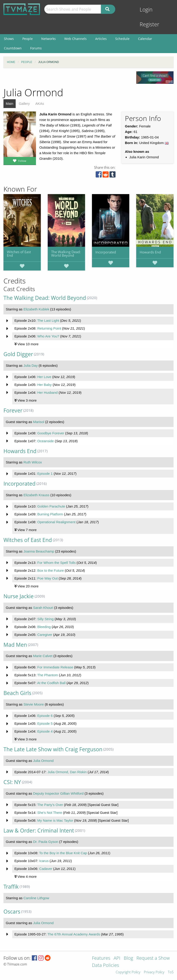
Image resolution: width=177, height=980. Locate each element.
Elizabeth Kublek (36, 309)
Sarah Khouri (43, 608)
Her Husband (47, 392)
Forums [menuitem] (36, 48)
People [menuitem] (28, 39)
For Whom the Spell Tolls (56, 563)
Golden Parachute (51, 506)
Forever (13, 410)
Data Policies (105, 966)
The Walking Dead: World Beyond (66, 254)
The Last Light (48, 320)
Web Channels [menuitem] (75, 39)
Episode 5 (45, 723)
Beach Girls (17, 693)
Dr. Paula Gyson (46, 842)
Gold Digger (18, 354)
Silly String (46, 619)
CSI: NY (12, 782)
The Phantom (47, 675)
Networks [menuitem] (49, 39)
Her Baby (45, 385)
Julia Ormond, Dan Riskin (67, 772)
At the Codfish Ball (51, 683)
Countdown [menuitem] (13, 48)
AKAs (40, 104)
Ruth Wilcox (33, 462)
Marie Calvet (43, 656)
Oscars (12, 912)
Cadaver (46, 869)
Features (101, 958)
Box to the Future (51, 570)
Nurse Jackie (19, 596)
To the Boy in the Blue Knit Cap (63, 853)
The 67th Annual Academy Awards (74, 934)
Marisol (38, 422)
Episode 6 (45, 716)
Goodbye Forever (51, 433)
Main (10, 104)
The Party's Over (50, 805)
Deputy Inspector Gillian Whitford (58, 793)
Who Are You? (48, 336)
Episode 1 (45, 473)
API (117, 958)
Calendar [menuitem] (145, 39)
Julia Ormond (43, 761)
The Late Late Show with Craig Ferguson (53, 749)
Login (146, 10)
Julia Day (31, 365)
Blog (128, 958)
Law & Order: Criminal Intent (39, 831)
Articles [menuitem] (101, 39)
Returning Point (49, 328)
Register (149, 24)
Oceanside (46, 441)
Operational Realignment (56, 522)
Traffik (11, 887)
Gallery (24, 104)
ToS (171, 972)
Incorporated (106, 252)
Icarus (44, 861)
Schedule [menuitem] (122, 39)
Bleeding (44, 627)
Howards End (150, 252)
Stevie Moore (34, 704)
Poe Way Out (48, 578)
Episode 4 (45, 731)
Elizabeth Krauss (37, 495)
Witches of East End (19, 254)
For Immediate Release (55, 667)
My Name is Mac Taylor (55, 820)
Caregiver (45, 635)
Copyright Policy (128, 972)
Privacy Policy (154, 972)
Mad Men (15, 645)
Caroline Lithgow (36, 898)
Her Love (44, 377)
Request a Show (153, 958)
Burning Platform (50, 514)
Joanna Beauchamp (39, 551)
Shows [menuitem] (9, 39)
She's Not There (50, 813)
